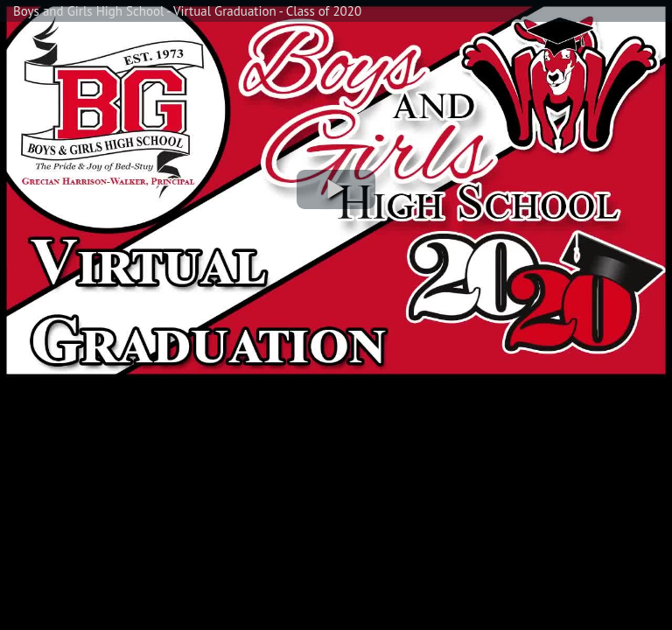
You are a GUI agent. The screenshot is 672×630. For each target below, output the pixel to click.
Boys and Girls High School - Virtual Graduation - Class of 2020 (187, 11)
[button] (336, 189)
